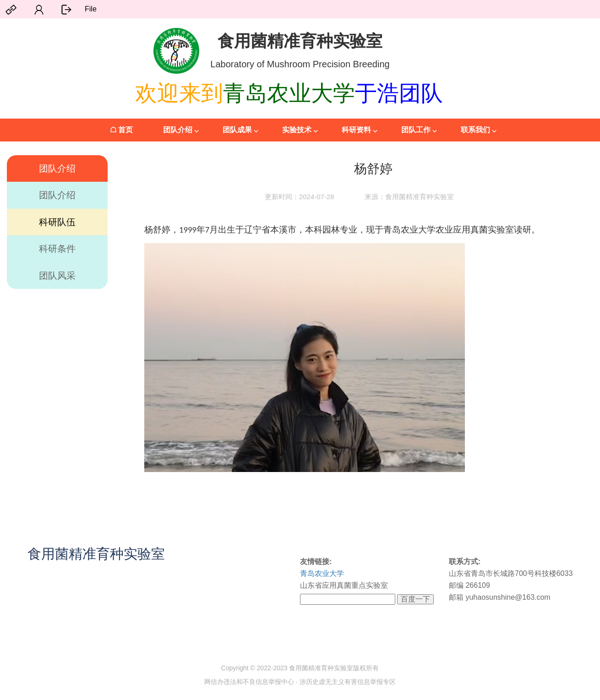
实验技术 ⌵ (300, 130)
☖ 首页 (121, 130)
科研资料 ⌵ (360, 130)
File (91, 9)
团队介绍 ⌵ (181, 130)
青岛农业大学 (322, 573)
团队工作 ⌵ (419, 130)
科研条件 (57, 249)
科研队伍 (57, 222)
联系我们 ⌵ (479, 130)
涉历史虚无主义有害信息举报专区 (348, 682)
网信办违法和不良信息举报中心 (249, 682)
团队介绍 (57, 168)
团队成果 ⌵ (240, 130)
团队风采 (57, 276)
